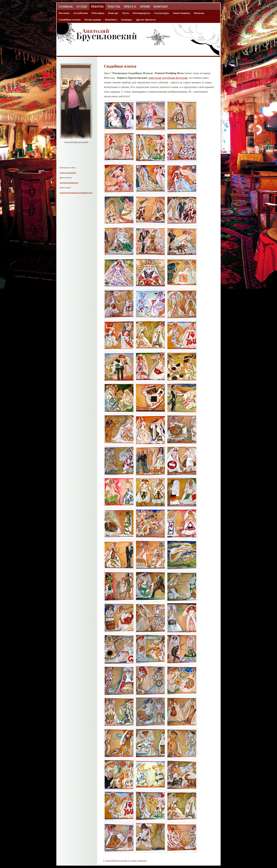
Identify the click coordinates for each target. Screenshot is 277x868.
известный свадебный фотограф (168, 78)
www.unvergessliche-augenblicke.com (76, 193)
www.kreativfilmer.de (69, 183)
